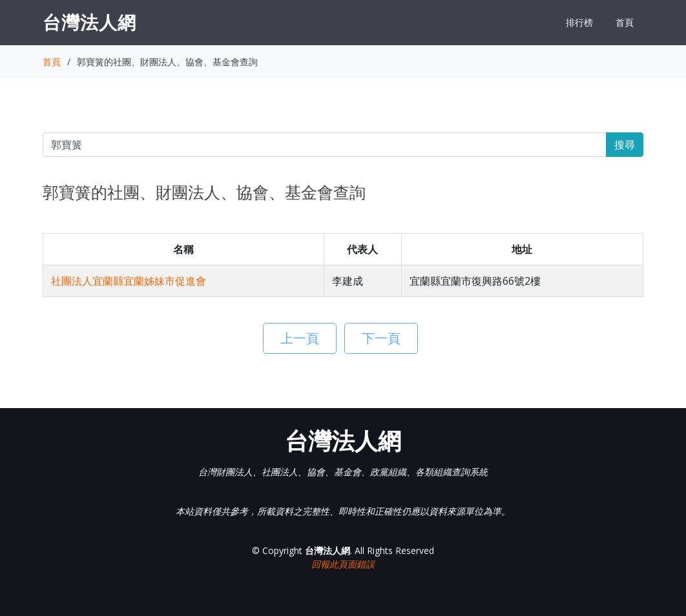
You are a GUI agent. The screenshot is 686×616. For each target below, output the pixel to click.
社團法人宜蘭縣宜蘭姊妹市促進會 (129, 281)
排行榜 (579, 22)
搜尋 (625, 145)
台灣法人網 (89, 22)
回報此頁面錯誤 (343, 564)
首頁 (625, 22)
